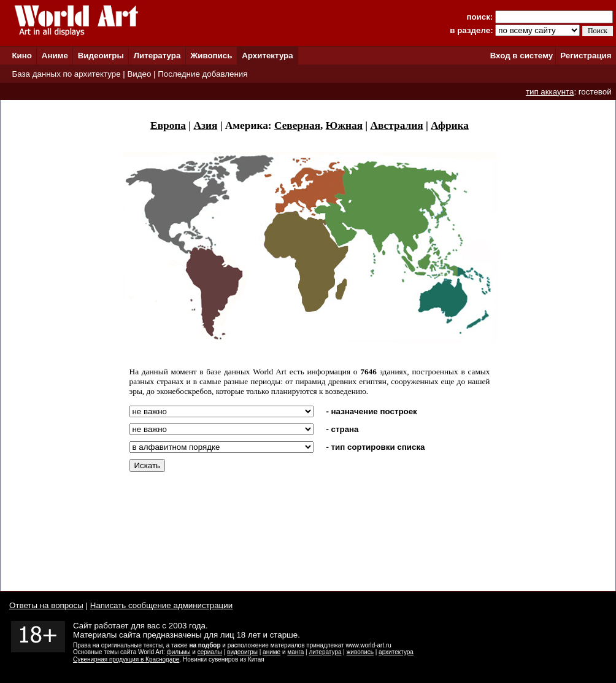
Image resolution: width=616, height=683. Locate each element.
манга (295, 652)
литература (325, 652)
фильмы (179, 652)
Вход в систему (522, 56)
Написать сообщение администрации (161, 605)
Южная (344, 125)
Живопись (211, 56)
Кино (22, 56)
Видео (139, 74)
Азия (205, 125)
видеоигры (242, 652)
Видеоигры (101, 56)
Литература (157, 56)
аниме (271, 652)
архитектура (396, 652)
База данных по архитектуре (66, 74)
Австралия (397, 125)
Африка (450, 125)
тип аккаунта (550, 92)
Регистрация (586, 56)
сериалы (210, 652)
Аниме (55, 56)
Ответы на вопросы (46, 605)
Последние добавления (202, 74)
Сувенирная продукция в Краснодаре (126, 659)
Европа (168, 125)
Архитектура (267, 56)
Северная (297, 125)
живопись (360, 652)
